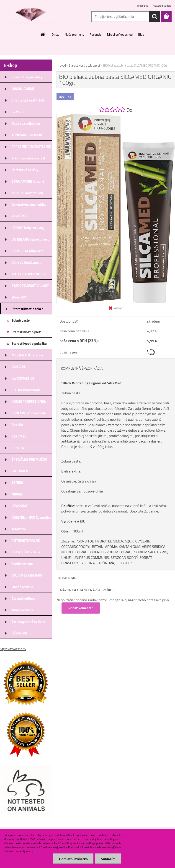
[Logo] (31, 17)
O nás (55, 34)
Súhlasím (108, 859)
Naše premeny (74, 34)
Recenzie (96, 34)
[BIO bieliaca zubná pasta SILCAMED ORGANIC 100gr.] (116, 116)
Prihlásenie (142, 6)
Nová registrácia (162, 6)
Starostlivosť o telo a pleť (85, 65)
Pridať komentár (81, 608)
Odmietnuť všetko (73, 859)
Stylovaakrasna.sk (13, 649)
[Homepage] (43, 34)
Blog (141, 34)
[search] (154, 17)
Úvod (63, 65)
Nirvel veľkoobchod (120, 34)
